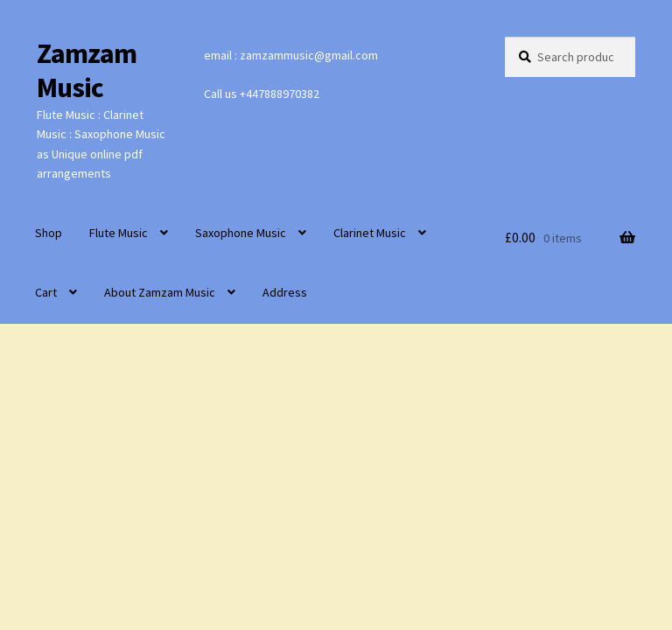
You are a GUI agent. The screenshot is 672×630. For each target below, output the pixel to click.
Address (285, 292)
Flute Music (119, 233)
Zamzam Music (87, 70)
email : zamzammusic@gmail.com (291, 55)
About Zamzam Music (160, 292)
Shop (49, 233)
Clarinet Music (370, 233)
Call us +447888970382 (262, 94)
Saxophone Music (241, 233)
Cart (46, 292)
